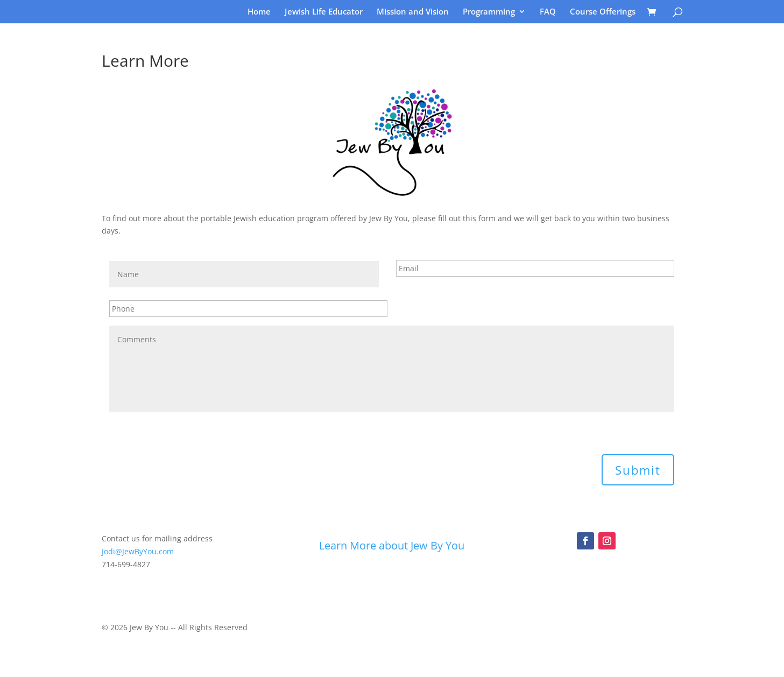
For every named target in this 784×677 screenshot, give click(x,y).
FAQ (548, 12)
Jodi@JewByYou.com (138, 551)
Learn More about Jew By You (392, 545)
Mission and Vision (413, 12)
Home (259, 12)
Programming (489, 12)
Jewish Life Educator (324, 12)
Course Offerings (603, 12)
